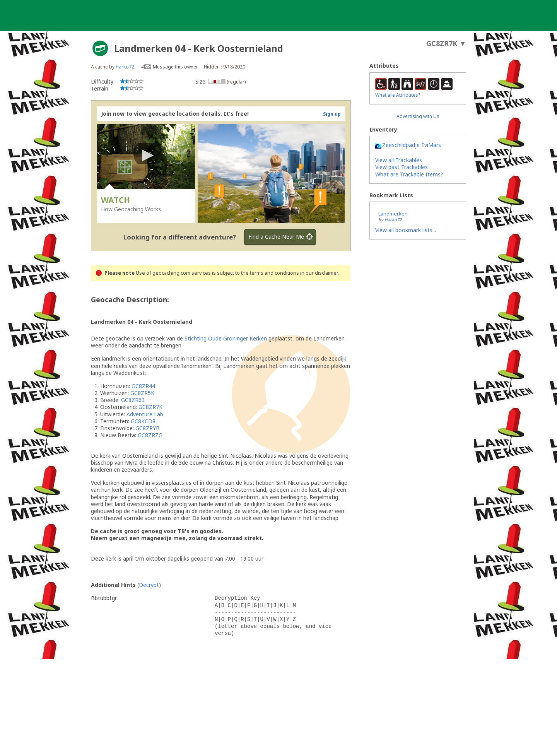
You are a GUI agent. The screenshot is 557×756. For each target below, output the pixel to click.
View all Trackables (399, 160)
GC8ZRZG (150, 435)
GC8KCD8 (143, 421)
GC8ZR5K (142, 393)
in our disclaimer (319, 273)
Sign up (332, 114)
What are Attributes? (398, 95)
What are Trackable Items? (409, 174)
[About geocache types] (100, 48)
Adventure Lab (145, 414)
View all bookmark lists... (406, 230)
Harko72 (125, 67)
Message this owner (175, 67)
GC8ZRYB (148, 428)
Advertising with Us (418, 116)
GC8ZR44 (143, 386)
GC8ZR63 (133, 400)
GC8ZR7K (150, 407)
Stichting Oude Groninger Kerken (226, 338)
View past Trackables (402, 167)
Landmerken (393, 214)
